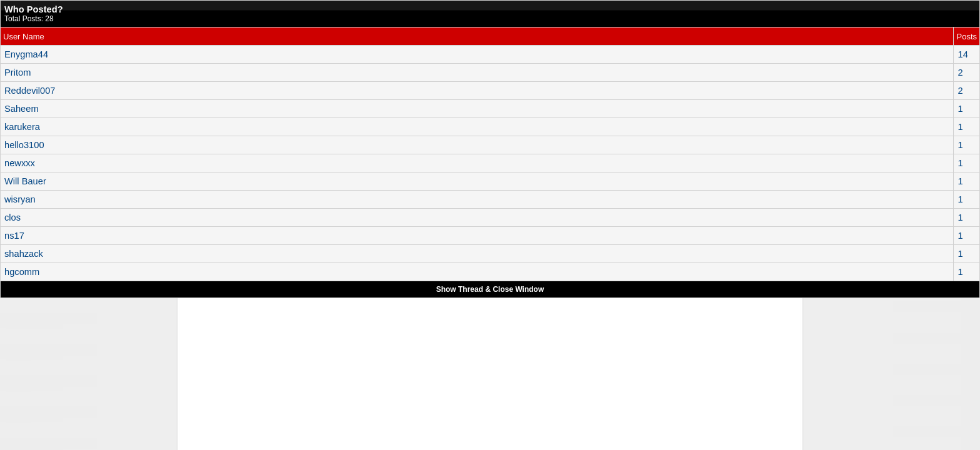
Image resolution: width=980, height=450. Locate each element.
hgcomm (22, 272)
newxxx (20, 163)
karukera (22, 127)
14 (962, 54)
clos (12, 217)
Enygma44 (26, 54)
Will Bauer (25, 181)
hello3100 (24, 145)
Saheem (22, 109)
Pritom (17, 72)
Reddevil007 (30, 91)
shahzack (24, 254)
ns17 (14, 236)
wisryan (20, 199)
